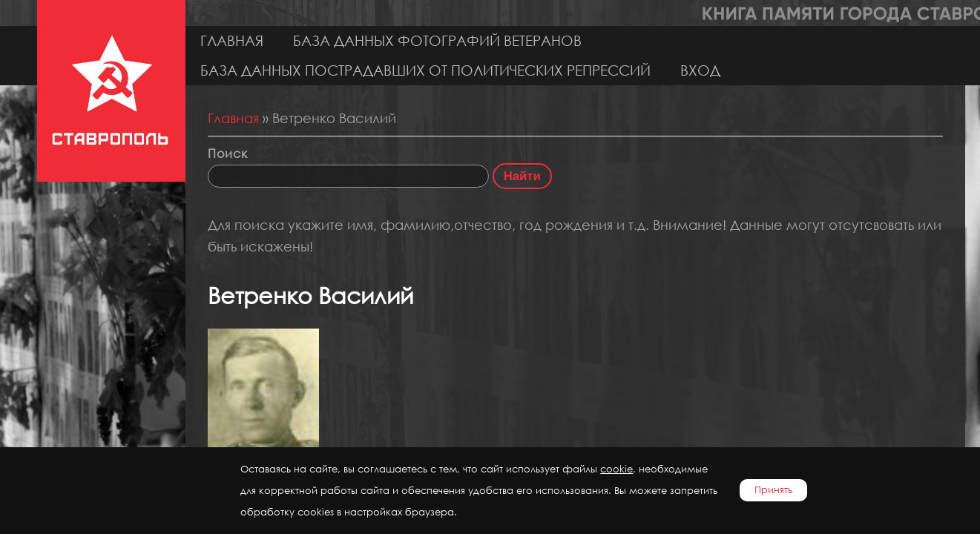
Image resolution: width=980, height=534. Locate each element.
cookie (616, 469)
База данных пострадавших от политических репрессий (425, 70)
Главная (232, 40)
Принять (773, 490)
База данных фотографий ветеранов (437, 40)
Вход (700, 70)
